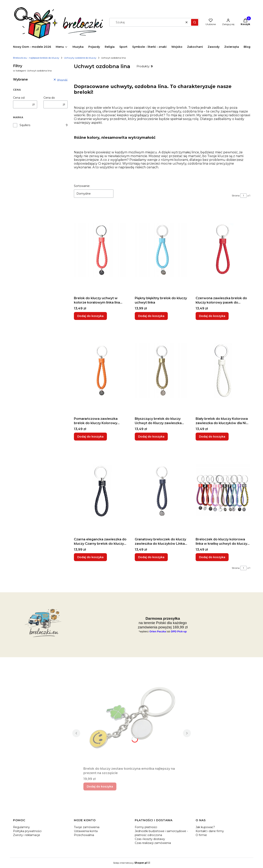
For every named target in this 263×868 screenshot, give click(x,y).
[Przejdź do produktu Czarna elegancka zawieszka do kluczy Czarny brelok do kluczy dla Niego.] (101, 491)
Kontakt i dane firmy (210, 831)
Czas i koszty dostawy (150, 839)
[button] (195, 22)
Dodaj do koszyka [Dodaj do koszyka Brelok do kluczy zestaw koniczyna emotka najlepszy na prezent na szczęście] (100, 786)
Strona (236, 195)
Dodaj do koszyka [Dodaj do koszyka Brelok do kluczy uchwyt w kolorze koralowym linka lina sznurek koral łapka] (90, 316)
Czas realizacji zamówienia (153, 843)
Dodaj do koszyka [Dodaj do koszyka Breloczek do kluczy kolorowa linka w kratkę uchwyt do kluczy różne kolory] (212, 557)
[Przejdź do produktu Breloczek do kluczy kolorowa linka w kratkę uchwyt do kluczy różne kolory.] (223, 491)
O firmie (201, 835)
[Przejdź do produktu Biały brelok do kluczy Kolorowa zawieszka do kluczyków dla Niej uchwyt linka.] (223, 371)
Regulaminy (21, 827)
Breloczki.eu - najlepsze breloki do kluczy (36, 58)
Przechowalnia (84, 835)
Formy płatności (146, 827)
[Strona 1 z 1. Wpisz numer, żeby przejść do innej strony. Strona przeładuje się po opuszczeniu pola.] (243, 196)
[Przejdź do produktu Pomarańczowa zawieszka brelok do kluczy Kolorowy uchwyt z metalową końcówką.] (101, 371)
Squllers (25, 125)
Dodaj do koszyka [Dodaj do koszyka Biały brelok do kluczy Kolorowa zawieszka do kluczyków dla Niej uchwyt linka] (212, 437)
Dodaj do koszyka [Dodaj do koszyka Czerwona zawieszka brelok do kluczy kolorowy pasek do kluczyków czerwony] (212, 316)
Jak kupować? (205, 827)
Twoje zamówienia (87, 827)
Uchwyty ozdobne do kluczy (80, 58)
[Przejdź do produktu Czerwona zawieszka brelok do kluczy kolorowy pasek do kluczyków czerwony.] (223, 250)
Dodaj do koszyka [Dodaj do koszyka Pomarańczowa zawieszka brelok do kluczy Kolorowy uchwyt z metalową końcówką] (90, 437)
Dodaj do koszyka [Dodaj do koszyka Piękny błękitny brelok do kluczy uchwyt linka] (151, 316)
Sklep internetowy (130, 863)
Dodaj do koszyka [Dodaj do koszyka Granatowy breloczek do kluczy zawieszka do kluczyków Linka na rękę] (151, 557)
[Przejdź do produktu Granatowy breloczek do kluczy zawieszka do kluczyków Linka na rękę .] (162, 491)
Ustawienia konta (86, 831)
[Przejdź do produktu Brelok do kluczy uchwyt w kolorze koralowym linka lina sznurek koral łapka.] (101, 250)
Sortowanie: (82, 186)
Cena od (19, 98)
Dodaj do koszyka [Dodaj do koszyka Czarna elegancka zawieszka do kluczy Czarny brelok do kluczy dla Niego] (90, 557)
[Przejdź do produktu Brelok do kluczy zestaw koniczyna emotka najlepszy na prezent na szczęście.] (132, 721)
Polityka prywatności (27, 831)
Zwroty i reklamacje (27, 835)
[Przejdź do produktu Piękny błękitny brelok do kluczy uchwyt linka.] (162, 250)
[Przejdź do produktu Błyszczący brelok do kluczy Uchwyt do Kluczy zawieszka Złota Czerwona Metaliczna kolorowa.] (162, 371)
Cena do (49, 98)
